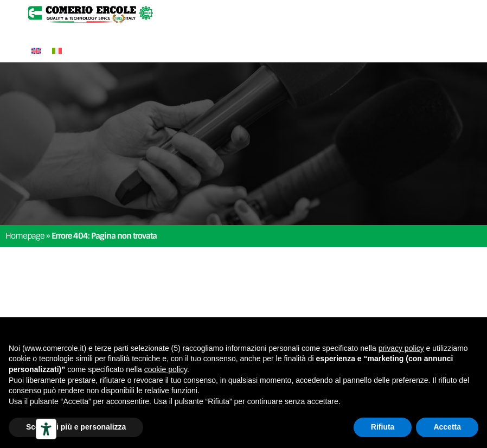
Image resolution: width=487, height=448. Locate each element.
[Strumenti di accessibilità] (46, 429)
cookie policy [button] (166, 369)
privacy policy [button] (401, 348)
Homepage (25, 236)
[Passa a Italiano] (57, 51)
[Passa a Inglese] (36, 51)
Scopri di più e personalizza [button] (76, 427)
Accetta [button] (447, 427)
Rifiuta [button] (383, 427)
